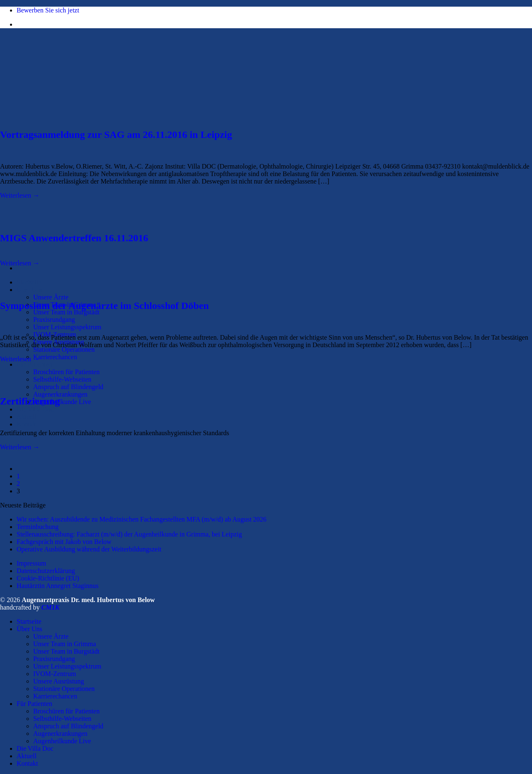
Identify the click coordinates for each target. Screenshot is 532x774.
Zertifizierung (30, 401)
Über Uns (29, 290)
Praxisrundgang (54, 320)
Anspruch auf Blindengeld (68, 387)
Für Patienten (34, 364)
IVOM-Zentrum (55, 674)
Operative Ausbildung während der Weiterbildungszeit (89, 549)
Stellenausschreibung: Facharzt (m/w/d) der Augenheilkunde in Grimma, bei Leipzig (129, 534)
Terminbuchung (38, 527)
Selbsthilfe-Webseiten (62, 379)
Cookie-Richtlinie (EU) (48, 578)
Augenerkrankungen (60, 394)
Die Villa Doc (35, 409)
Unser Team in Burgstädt (66, 312)
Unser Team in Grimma (65, 644)
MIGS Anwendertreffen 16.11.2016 (74, 238)
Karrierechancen (55, 357)
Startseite (29, 282)
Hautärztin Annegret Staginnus (58, 586)
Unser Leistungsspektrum (67, 327)
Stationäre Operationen (64, 349)
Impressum (31, 563)
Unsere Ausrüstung (59, 681)
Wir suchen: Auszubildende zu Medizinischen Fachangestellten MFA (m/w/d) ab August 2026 (142, 519)
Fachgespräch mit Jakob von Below (64, 542)
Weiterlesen (20, 195)
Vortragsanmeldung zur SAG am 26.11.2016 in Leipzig (116, 135)
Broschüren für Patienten (66, 372)
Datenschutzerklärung (46, 571)
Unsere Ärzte (51, 297)
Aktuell (27, 417)
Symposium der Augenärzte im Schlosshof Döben (104, 306)
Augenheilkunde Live (62, 402)
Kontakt (27, 424)
